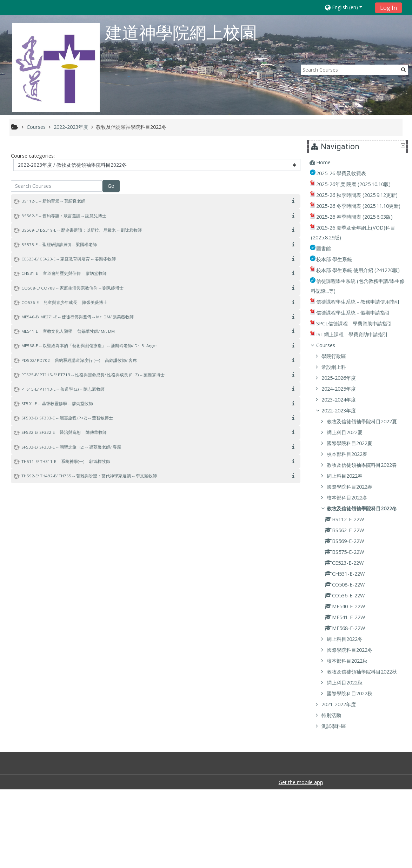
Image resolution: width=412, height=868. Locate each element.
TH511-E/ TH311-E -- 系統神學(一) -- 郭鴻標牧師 (66, 461)
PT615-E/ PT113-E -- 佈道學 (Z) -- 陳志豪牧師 (63, 389)
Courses (331, 385)
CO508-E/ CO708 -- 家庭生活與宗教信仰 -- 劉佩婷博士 (72, 288)
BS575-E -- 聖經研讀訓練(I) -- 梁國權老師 (59, 244)
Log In (388, 8)
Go (111, 186)
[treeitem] (358, 163)
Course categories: (33, 156)
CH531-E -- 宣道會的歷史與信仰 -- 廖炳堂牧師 (64, 273)
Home (329, 162)
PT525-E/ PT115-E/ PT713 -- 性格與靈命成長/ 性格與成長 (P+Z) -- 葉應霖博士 (93, 375)
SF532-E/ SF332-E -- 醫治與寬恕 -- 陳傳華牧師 (64, 432)
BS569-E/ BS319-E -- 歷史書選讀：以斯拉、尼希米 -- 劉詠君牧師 (82, 230)
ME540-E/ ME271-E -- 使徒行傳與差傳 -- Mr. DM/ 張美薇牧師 (78, 317)
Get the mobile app (301, 861)
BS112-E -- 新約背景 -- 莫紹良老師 (53, 201)
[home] (56, 67)
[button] (348, 7)
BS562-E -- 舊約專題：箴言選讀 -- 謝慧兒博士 (64, 216)
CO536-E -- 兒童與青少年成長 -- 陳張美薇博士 (64, 302)
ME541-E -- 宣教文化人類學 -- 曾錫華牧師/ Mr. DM (68, 331)
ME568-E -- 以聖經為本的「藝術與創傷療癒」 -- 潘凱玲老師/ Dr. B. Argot (89, 346)
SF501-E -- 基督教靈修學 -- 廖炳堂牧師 (57, 403)
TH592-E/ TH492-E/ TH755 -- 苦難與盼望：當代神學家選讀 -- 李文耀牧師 (89, 476)
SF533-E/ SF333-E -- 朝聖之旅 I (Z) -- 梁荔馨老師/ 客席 (71, 447)
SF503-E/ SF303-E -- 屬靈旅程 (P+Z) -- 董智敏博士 (67, 418)
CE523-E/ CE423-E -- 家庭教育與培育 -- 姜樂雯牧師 (69, 259)
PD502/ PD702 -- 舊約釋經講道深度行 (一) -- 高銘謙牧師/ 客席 (79, 360)
